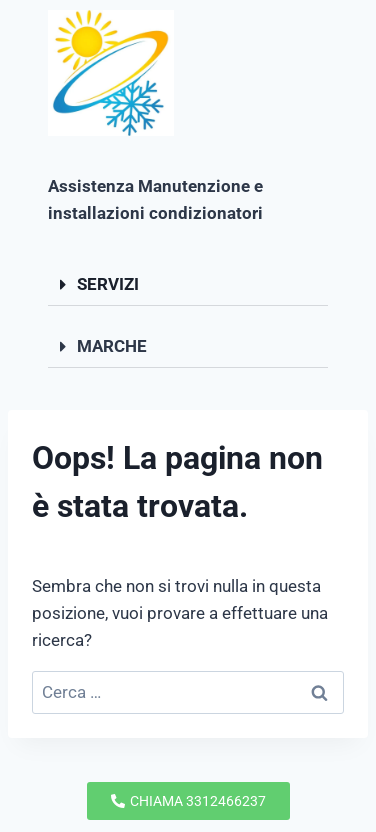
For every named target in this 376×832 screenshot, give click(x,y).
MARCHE (112, 346)
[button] (188, 285)
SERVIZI (108, 284)
